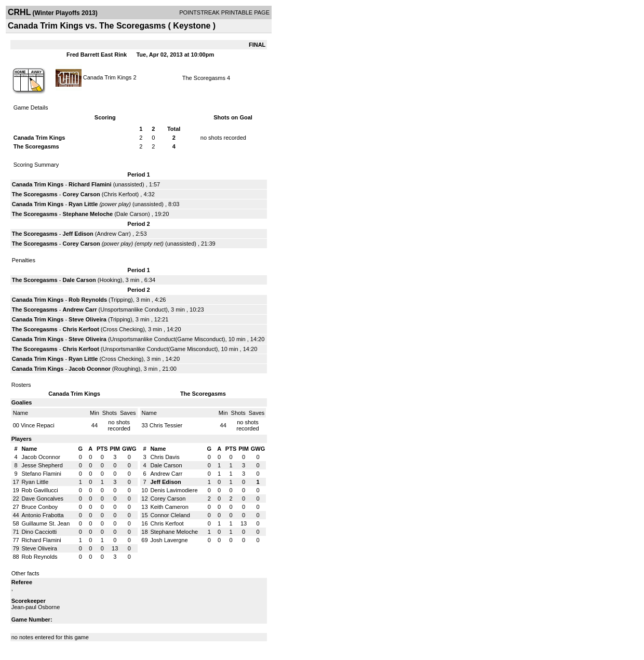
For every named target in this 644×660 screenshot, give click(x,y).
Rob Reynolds (88, 300)
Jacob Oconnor (90, 369)
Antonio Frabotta (42, 515)
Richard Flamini (90, 184)
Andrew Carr (113, 234)
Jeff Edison (78, 234)
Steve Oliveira (88, 319)
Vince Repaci (38, 425)
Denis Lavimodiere (174, 490)
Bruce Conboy (39, 507)
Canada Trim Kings (108, 77)
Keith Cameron (169, 507)
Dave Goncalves (42, 499)
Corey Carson (82, 194)
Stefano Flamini (41, 474)
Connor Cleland (170, 515)
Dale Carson (132, 214)
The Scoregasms (204, 78)
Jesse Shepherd (42, 465)
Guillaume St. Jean (45, 523)
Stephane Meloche (88, 214)
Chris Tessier (166, 425)
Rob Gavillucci (39, 490)
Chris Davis (165, 457)
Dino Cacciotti (39, 532)
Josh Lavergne (169, 540)
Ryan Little (83, 204)
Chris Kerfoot (120, 194)
